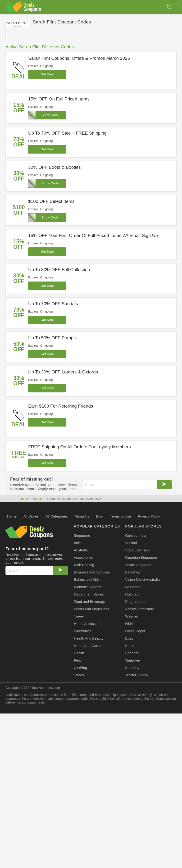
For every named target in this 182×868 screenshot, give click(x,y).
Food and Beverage (90, 602)
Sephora (132, 653)
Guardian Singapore (141, 557)
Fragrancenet (136, 602)
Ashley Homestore (140, 609)
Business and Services (92, 572)
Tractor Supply (137, 675)
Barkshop (133, 572)
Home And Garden (89, 646)
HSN (129, 624)
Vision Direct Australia (142, 579)
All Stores (31, 516)
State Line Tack (137, 550)
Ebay (129, 638)
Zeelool (131, 543)
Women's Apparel (88, 587)
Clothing (80, 668)
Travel (79, 616)
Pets (77, 660)
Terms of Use (120, 516)
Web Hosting (84, 565)
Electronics (83, 631)
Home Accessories (89, 624)
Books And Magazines (91, 609)
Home (24, 499)
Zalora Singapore (139, 565)
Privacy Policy (149, 516)
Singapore (82, 535)
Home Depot (135, 631)
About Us (82, 516)
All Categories (57, 516)
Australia (81, 550)
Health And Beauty (89, 638)
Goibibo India (136, 535)
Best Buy (132, 668)
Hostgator (133, 594)
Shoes (37, 499)
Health (79, 653)
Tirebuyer (133, 660)
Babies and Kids (87, 579)
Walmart (132, 616)
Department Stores (89, 594)
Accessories (84, 557)
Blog (100, 516)
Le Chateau (134, 587)
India (78, 543)
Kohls (130, 646)
